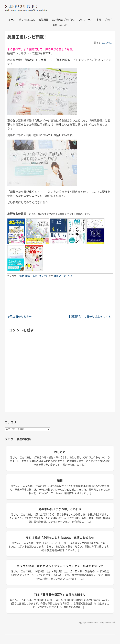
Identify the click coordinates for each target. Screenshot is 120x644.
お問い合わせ (60, 25)
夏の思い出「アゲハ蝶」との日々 (60, 509)
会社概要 (43, 20)
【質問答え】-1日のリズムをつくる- (91, 316)
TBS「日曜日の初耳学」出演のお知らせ (60, 594)
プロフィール (86, 20)
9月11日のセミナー (18, 316)
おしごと (60, 452)
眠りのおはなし (27, 20)
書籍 (99, 20)
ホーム (12, 20)
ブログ (108, 20)
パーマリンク (66, 276)
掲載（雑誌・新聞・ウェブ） (34, 276)
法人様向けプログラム (63, 20)
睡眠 (56, 276)
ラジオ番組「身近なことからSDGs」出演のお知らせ (60, 538)
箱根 (60, 480)
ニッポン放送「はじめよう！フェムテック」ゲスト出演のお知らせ (60, 566)
